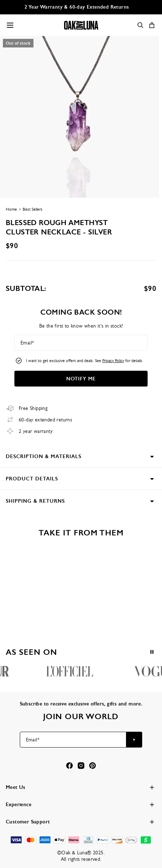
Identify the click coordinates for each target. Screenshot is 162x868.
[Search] (140, 25)
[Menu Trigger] (10, 25)
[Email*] (81, 343)
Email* (27, 343)
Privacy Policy (113, 361)
